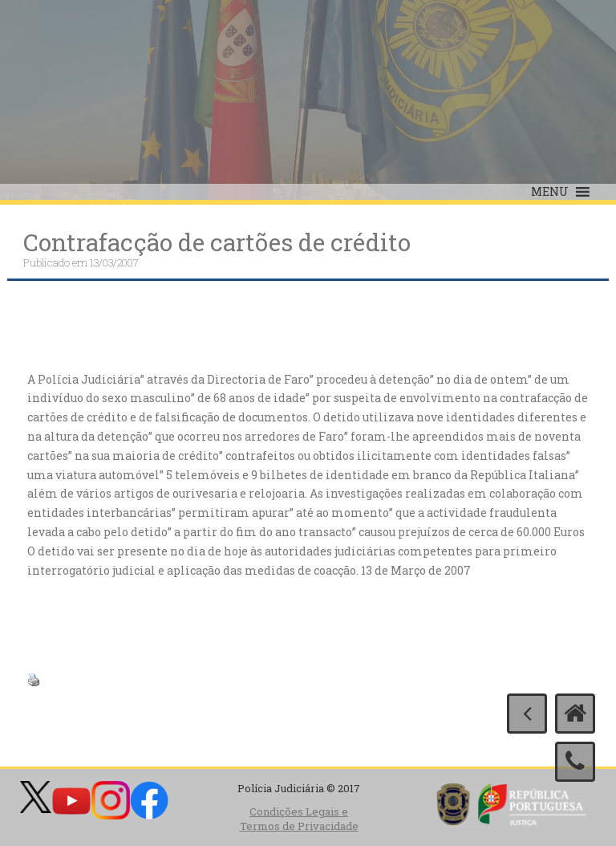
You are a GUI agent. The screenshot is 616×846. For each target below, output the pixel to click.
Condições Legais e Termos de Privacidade (299, 819)
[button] (550, 192)
